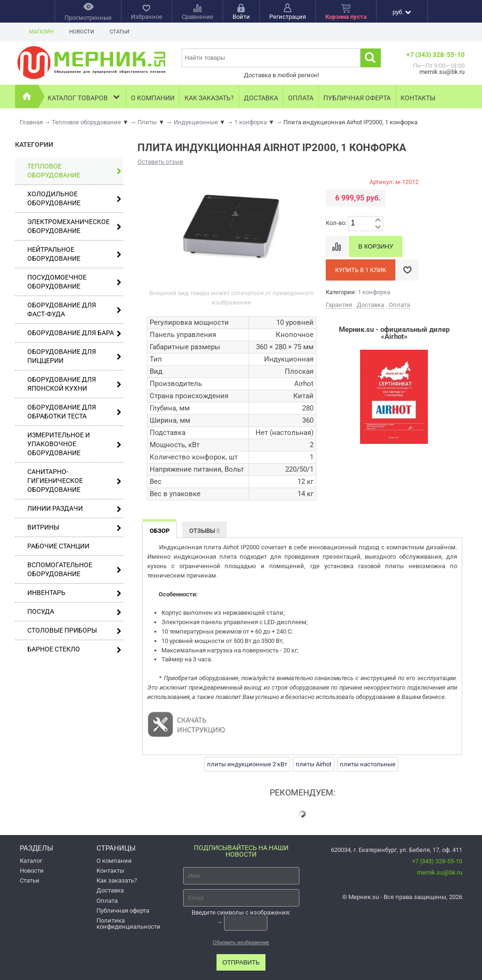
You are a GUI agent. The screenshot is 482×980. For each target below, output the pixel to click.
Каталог (31, 861)
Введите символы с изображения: (241, 912)
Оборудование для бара (74, 333)
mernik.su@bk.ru (440, 872)
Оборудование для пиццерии (74, 356)
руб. (402, 12)
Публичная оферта (357, 98)
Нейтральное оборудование (74, 254)
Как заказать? (209, 98)
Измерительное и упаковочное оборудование (74, 444)
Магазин (41, 32)
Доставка (261, 98)
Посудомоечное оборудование (74, 282)
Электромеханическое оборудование (74, 226)
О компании (153, 98)
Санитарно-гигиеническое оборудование (74, 481)
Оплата (301, 98)
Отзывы (205, 531)
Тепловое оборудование (74, 171)
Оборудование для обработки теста (74, 412)
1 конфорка (374, 292)
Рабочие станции (58, 546)
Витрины (74, 527)
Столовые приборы (74, 631)
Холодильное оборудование (74, 198)
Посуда (74, 612)
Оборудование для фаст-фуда (74, 309)
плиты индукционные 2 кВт (247, 764)
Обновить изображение (241, 943)
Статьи (120, 32)
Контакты (418, 98)
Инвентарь (74, 593)
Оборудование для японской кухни (74, 384)
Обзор (160, 531)
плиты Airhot (313, 764)
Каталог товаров (84, 97)
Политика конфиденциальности (129, 924)
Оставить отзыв (160, 162)
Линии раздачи (74, 509)
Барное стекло (74, 649)
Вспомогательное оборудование (74, 569)
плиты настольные (368, 764)
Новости (82, 32)
